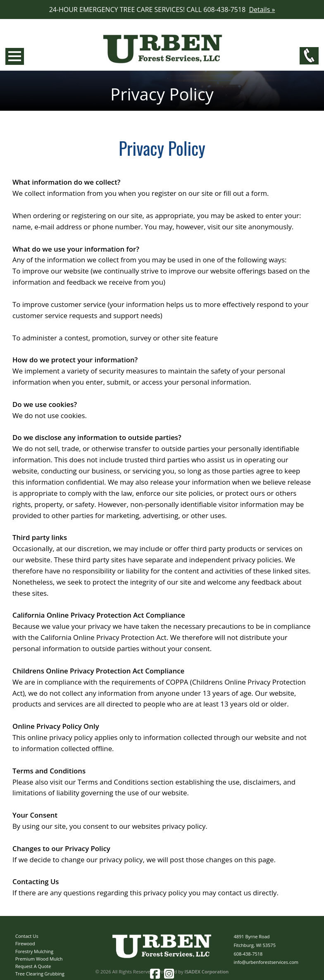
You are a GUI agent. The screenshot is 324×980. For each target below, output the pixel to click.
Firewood (25, 943)
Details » (262, 10)
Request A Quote (33, 966)
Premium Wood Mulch (39, 959)
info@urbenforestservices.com (266, 962)
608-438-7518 (248, 954)
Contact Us (27, 936)
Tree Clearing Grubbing (40, 974)
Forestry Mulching (34, 951)
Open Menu (15, 56)
